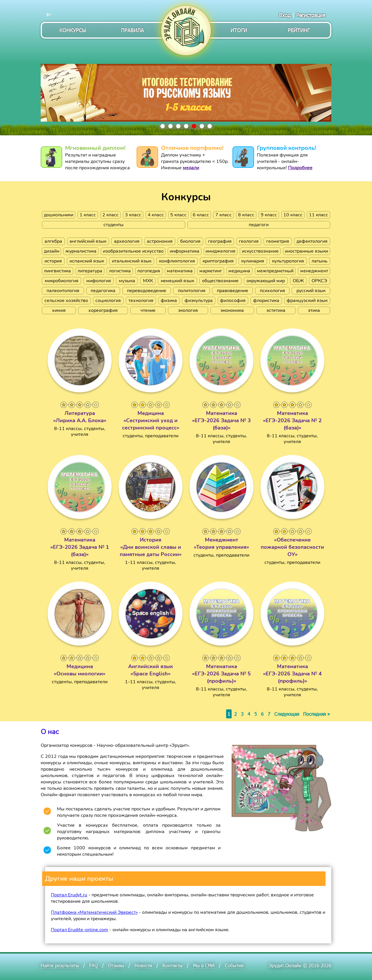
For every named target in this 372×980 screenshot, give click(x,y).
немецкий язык (177, 281)
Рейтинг (299, 30)
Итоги (239, 30)
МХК (148, 281)
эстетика (276, 310)
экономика (232, 310)
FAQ (93, 965)
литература (90, 271)
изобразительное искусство (133, 251)
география (220, 241)
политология (192, 291)
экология (188, 310)
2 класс (110, 215)
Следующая (287, 714)
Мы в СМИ (204, 965)
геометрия (278, 241)
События (234, 965)
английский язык (88, 241)
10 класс (293, 215)
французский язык (307, 301)
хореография (103, 310)
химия (59, 310)
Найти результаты (60, 965)
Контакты (172, 965)
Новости (143, 965)
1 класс (88, 215)
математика (180, 271)
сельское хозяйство (66, 301)
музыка (127, 281)
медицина (239, 271)
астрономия (160, 241)
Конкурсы (73, 30)
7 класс (223, 215)
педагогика (103, 291)
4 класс (156, 215)
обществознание (220, 281)
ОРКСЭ (319, 281)
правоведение (233, 291)
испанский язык (87, 261)
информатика (185, 251)
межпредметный (275, 271)
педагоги (259, 225)
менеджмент (314, 271)
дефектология (312, 241)
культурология (288, 261)
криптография (218, 261)
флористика (266, 301)
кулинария (253, 261)
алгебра (53, 241)
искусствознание (260, 251)
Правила (132, 30)
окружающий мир (266, 281)
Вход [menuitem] (285, 15)
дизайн (52, 251)
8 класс (246, 215)
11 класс (319, 215)
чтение (148, 310)
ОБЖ (298, 281)
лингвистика (57, 271)
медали (191, 168)
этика (314, 310)
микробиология (62, 281)
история (53, 261)
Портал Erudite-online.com (79, 930)
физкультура (199, 301)
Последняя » (316, 714)
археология (127, 241)
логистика (120, 271)
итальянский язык (132, 261)
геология (249, 241)
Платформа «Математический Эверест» (94, 912)
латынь (320, 261)
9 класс (269, 215)
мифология (99, 281)
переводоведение (147, 291)
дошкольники (59, 215)
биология (190, 241)
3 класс (133, 215)
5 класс (178, 215)
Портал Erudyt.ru (69, 895)
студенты (113, 225)
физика (169, 301)
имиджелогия (220, 251)
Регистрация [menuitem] (311, 15)
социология (108, 301)
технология (141, 301)
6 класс (201, 215)
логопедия (149, 271)
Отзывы (116, 965)
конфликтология (177, 261)
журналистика (81, 251)
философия (233, 301)
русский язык (311, 291)
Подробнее (300, 168)
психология (272, 291)
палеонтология (63, 291)
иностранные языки (306, 251)
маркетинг (211, 271)
